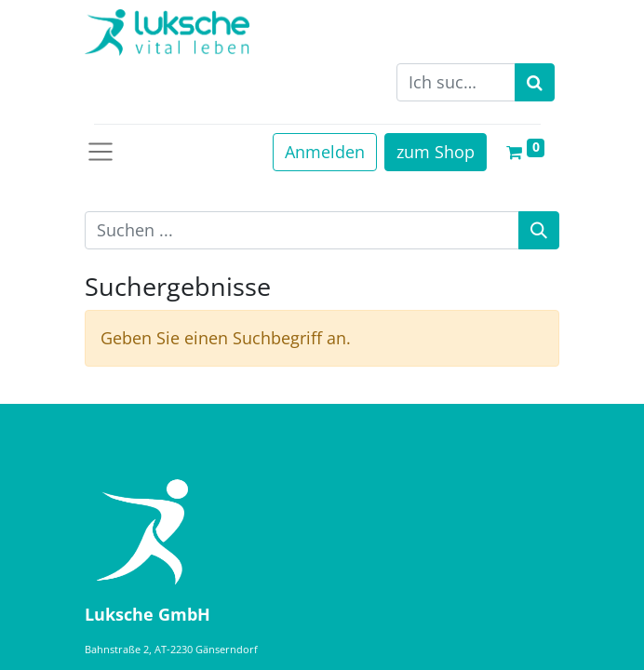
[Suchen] (535, 82)
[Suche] (539, 230)
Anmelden (325, 152)
